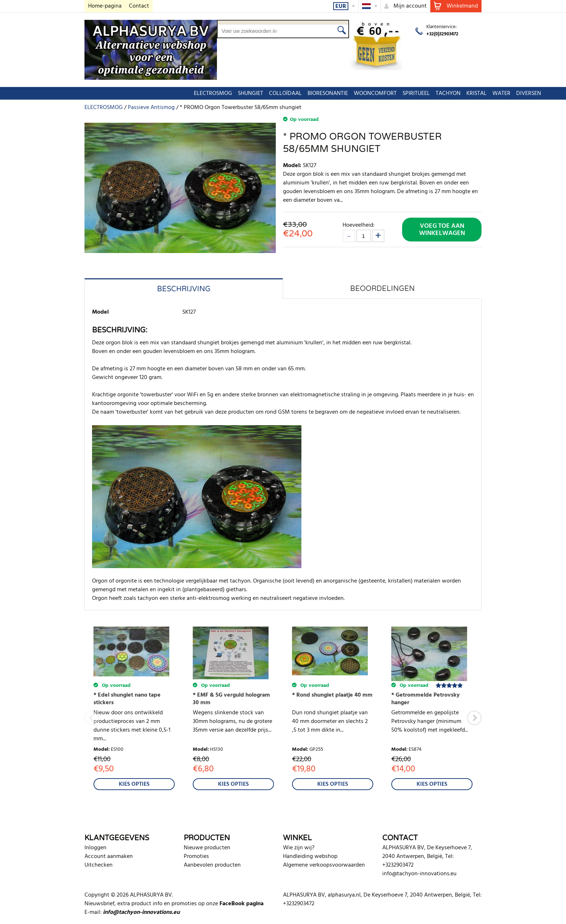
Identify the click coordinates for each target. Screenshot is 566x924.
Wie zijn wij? (299, 848)
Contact (139, 6)
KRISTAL (392, 93)
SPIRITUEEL (332, 93)
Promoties (196, 857)
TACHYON (364, 93)
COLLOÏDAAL (201, 93)
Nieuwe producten (207, 848)
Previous (92, 718)
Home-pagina (105, 6)
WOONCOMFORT (291, 93)
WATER (417, 93)
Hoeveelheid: (359, 225)
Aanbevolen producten (212, 865)
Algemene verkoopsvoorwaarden (324, 865)
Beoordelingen (382, 289)
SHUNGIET (166, 93)
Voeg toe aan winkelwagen (442, 230)
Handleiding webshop (310, 857)
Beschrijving (184, 289)
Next (474, 718)
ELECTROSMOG (129, 93)
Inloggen (95, 848)
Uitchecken (99, 865)
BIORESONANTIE (243, 93)
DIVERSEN (444, 93)
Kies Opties (134, 784)
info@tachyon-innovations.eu (419, 874)
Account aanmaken (109, 857)
